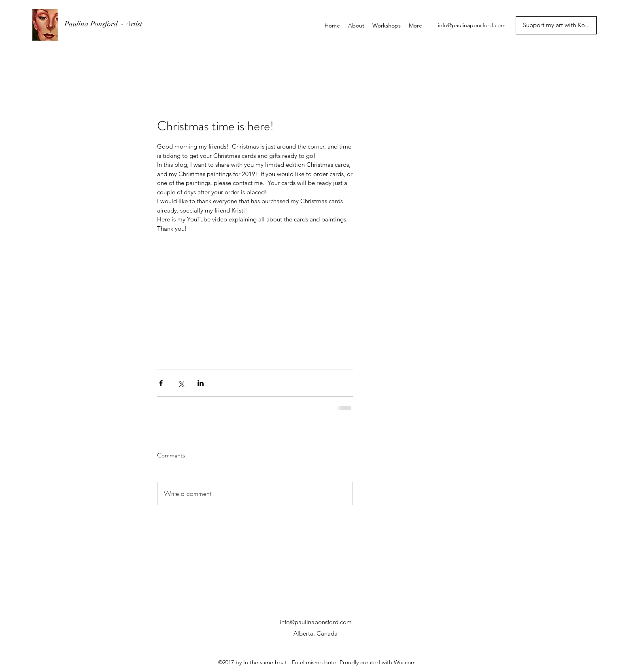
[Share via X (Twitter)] (181, 383)
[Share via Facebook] (161, 383)
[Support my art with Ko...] (556, 25)
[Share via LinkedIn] (201, 383)
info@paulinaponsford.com (472, 25)
